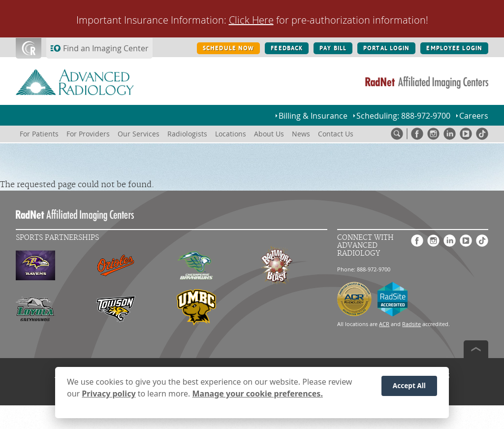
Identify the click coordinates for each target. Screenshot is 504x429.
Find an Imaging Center (106, 48)
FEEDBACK (287, 48)
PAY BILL (333, 48)
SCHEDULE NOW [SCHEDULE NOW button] (228, 48)
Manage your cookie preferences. (258, 396)
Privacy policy (109, 396)
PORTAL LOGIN (386, 48)
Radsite (411, 324)
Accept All (409, 388)
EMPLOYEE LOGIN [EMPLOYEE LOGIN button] (454, 48)
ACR (384, 324)
